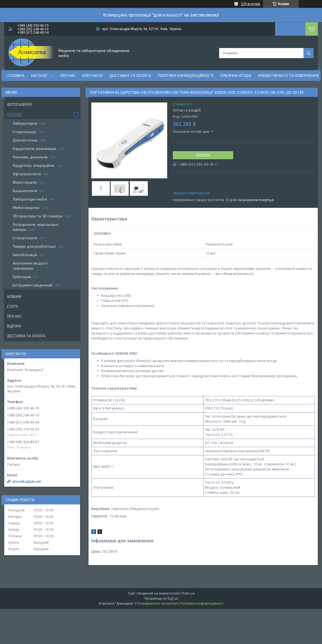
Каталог (40, 75)
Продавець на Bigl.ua (161, 599)
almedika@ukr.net (27, 482)
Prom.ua (188, 593)
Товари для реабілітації (34, 246)
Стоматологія (25, 238)
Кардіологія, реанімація (34, 148)
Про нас (68, 75)
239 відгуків (250, 4)
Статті (13, 306)
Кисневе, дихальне (31, 157)
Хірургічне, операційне (34, 165)
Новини (14, 297)
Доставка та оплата (130, 75)
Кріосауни (22, 277)
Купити (203, 155)
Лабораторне (25, 123)
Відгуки (14, 326)
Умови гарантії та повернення (288, 75)
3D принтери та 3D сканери (38, 216)
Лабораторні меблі (30, 199)
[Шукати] (309, 53)
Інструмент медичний (33, 285)
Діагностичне (25, 140)
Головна (16, 75)
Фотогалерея (19, 104)
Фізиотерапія (25, 182)
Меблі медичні (26, 207)
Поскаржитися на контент (157, 604)
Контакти (92, 75)
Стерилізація (24, 132)
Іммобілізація (25, 255)
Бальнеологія (25, 191)
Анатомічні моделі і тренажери (30, 266)
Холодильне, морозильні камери (35, 227)
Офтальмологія (27, 174)
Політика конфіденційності (186, 75)
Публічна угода (236, 75)
